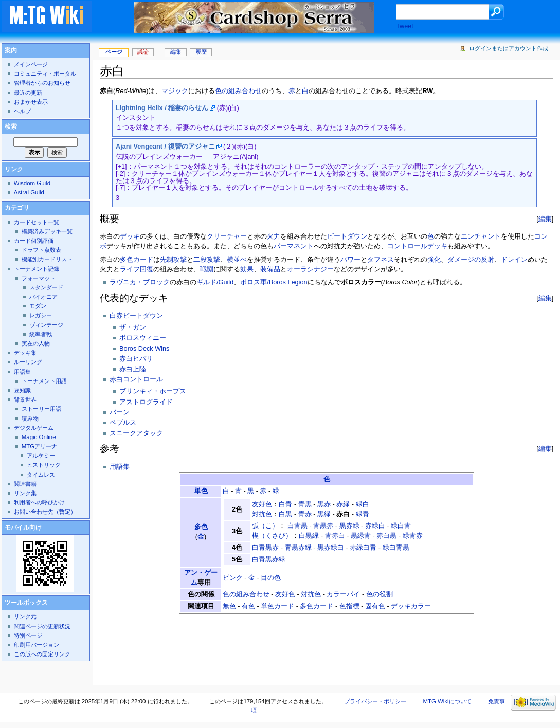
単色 (201, 491)
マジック (175, 91)
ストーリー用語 (41, 409)
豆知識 (22, 390)
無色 (229, 606)
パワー (350, 260)
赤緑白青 (363, 548)
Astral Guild (29, 192)
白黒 (285, 514)
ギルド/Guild (215, 282)
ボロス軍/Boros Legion (274, 282)
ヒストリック (44, 465)
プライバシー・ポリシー (375, 701)
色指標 (349, 606)
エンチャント (481, 236)
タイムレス (41, 475)
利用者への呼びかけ (39, 502)
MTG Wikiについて (447, 701)
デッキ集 (25, 353)
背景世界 (25, 399)
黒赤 (324, 504)
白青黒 (297, 526)
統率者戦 (41, 334)
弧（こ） (265, 526)
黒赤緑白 (331, 548)
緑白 (363, 504)
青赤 (305, 514)
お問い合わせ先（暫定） (45, 512)
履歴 (201, 52)
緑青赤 (413, 536)
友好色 (262, 504)
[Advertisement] (287, 649)
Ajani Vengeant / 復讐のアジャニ (165, 147)
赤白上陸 (133, 369)
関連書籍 (25, 484)
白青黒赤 (265, 548)
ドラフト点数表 (41, 250)
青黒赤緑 (298, 548)
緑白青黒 (396, 548)
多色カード (137, 260)
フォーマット (39, 278)
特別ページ (28, 635)
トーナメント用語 (44, 381)
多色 (201, 527)
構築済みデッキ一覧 (47, 231)
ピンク (233, 578)
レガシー (41, 315)
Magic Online (39, 437)
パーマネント (294, 246)
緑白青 (401, 526)
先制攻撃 (173, 260)
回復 (147, 269)
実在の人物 (36, 343)
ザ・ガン (133, 327)
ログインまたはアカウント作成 (509, 48)
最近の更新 (28, 93)
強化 (434, 260)
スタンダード (46, 287)
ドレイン (514, 260)
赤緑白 (375, 526)
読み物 (30, 418)
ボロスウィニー (143, 338)
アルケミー (41, 456)
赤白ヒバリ (136, 359)
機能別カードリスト (47, 259)
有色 (248, 606)
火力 (274, 236)
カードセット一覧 (37, 222)
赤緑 (343, 504)
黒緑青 (361, 536)
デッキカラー (411, 606)
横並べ (237, 260)
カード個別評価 (34, 241)
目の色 (271, 578)
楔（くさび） (272, 536)
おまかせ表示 (31, 102)
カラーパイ (343, 594)
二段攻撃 (207, 260)
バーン (120, 412)
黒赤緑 (349, 526)
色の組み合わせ (238, 91)
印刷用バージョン (37, 645)
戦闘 (207, 269)
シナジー (320, 269)
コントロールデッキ (417, 246)
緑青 (363, 514)
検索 (11, 126)
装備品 (270, 269)
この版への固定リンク (42, 654)
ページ (114, 52)
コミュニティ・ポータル (45, 74)
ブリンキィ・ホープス (153, 391)
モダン (38, 306)
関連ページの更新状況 (42, 626)
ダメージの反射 (471, 260)
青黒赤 (323, 526)
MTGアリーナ (39, 446)
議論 (143, 52)
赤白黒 (386, 536)
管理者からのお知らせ (42, 83)
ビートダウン (347, 236)
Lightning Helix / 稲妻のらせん (162, 108)
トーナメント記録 (37, 269)
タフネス (381, 260)
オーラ (297, 269)
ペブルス (123, 423)
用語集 (120, 467)
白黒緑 (309, 536)
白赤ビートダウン (136, 316)
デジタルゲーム (34, 428)
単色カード (277, 606)
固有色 (375, 606)
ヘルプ (22, 111)
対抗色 (262, 514)
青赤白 (335, 536)
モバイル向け (23, 527)
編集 (545, 219)
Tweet (405, 26)
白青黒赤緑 (269, 559)
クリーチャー (227, 236)
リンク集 (25, 493)
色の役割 (380, 594)
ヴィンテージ (46, 325)
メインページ (31, 64)
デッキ (130, 236)
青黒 (305, 504)
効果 (247, 269)
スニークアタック (136, 433)
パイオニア (43, 297)
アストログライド (146, 402)
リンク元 (25, 616)
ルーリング (28, 362)
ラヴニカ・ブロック (140, 282)
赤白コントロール (136, 379)
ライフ (130, 269)
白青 (285, 504)
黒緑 (324, 514)
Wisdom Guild (32, 183)
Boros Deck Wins (144, 349)
